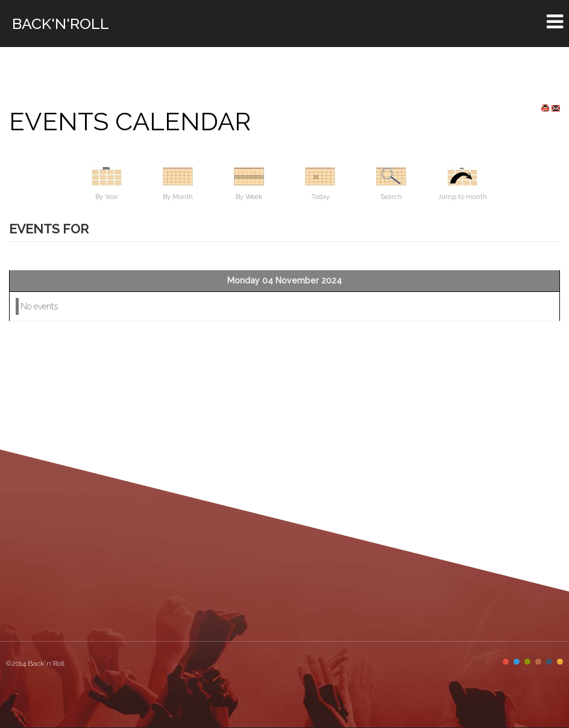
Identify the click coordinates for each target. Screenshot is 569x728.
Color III (527, 662)
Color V (549, 662)
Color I (506, 662)
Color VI (560, 662)
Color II (517, 662)
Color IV (538, 662)
